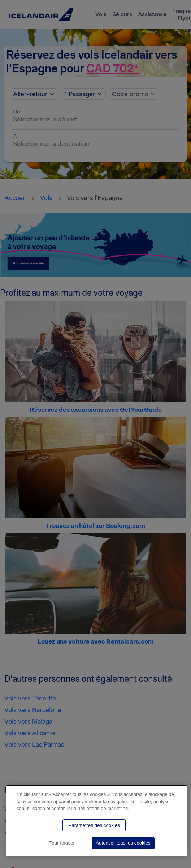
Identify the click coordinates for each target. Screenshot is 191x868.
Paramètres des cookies (94, 825)
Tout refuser (62, 843)
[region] (97, 821)
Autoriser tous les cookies (123, 843)
